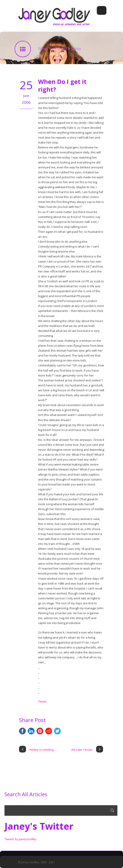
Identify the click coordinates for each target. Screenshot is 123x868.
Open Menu (102, 10)
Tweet (42, 701)
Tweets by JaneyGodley (20, 839)
